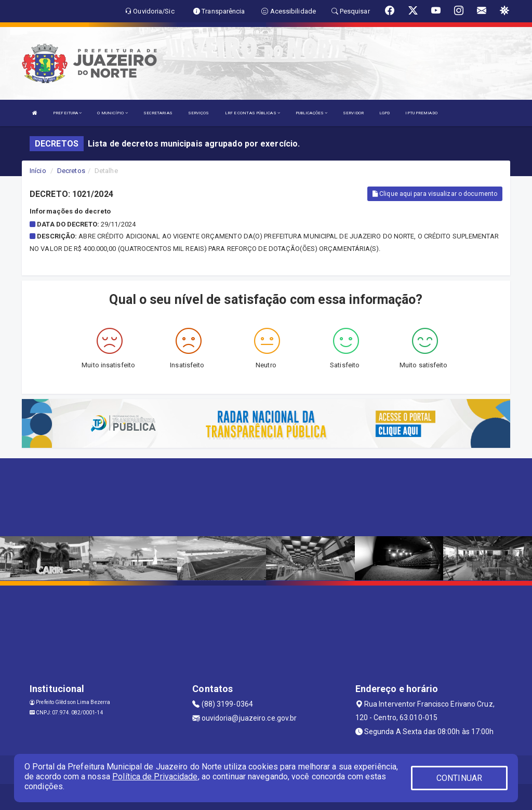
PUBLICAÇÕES (311, 113)
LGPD (384, 113)
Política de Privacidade (155, 776)
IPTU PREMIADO (421, 113)
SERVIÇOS (199, 113)
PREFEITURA (67, 113)
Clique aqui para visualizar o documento (435, 194)
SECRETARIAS (158, 113)
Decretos (71, 171)
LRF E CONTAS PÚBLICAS (252, 113)
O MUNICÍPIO (112, 113)
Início (38, 171)
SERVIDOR (353, 113)
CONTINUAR (459, 778)
